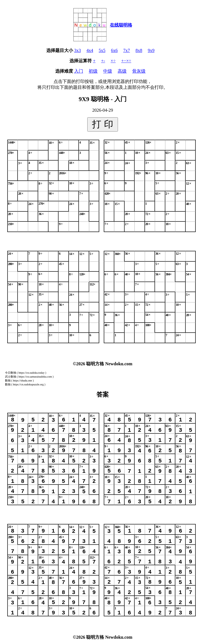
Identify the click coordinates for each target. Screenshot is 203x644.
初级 (93, 71)
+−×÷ (126, 61)
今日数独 (11, 373)
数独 (8, 381)
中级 (108, 71)
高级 (122, 71)
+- (103, 61)
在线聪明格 (121, 25)
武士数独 (11, 377)
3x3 (78, 50)
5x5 (102, 50)
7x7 (127, 50)
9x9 (151, 50)
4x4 (90, 50)
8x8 (139, 50)
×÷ (113, 61)
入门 (79, 71)
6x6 (114, 50)
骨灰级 (139, 71)
